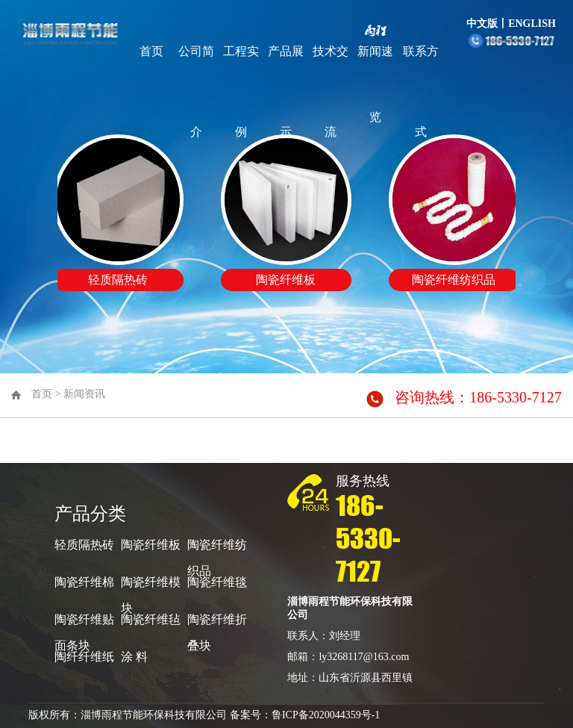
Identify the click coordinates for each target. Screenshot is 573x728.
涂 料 (134, 657)
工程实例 (241, 91)
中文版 (482, 24)
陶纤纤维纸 (84, 657)
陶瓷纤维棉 (84, 582)
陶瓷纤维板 (151, 545)
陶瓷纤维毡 (151, 619)
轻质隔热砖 (84, 545)
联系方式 (421, 91)
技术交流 (331, 91)
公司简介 (196, 91)
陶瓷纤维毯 (217, 582)
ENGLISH (532, 24)
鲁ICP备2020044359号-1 (326, 715)
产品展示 (286, 91)
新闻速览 (375, 84)
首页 (151, 51)
